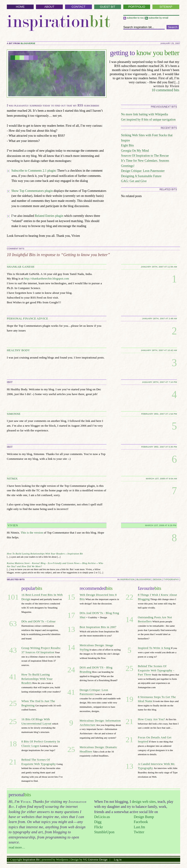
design (157, 579)
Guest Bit (107, 7)
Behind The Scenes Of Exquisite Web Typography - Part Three (156, 670)
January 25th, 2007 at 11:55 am (159, 267)
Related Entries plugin (49, 216)
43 (13, 650)
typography (171, 579)
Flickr (99, 827)
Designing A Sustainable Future (141, 176)
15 (71, 597)
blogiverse (28, 43)
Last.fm (139, 827)
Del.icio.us (102, 817)
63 (13, 624)
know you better (145, 53)
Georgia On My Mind (135, 151)
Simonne (14, 414)
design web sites (144, 802)
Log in (118, 860)
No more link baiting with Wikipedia (144, 114)
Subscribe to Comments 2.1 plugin (33, 171)
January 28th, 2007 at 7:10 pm (159, 382)
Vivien (13, 525)
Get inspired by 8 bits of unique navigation (148, 120)
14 (71, 647)
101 (13, 597)
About (49, 7)
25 (13, 703)
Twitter (139, 832)
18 (13, 744)
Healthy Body (18, 350)
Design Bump (144, 817)
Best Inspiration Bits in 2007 (98, 627)
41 (13, 677)
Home (20, 7)
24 (71, 670)
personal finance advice (27, 319)
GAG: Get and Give (134, 181)
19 (129, 699)
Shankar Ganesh (21, 267)
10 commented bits (165, 90)
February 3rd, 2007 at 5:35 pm (159, 447)
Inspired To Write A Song (154, 648)
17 (71, 615)
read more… (17, 847)
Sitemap (166, 7)
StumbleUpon (104, 832)
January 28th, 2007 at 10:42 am (159, 350)
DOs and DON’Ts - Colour (39, 621)
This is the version (32, 533)
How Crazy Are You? (151, 719)
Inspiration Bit (58, 23)
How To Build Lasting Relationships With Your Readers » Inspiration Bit (45, 554)
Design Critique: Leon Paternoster (143, 171)
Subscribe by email (157, 18)
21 (13, 762)
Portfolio (137, 7)
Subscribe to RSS (133, 18)
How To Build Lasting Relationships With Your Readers (37, 679)
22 (129, 597)
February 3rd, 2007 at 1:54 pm (159, 414)
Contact (79, 7)
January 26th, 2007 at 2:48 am (159, 318)
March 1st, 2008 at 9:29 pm (161, 525)
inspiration (128, 579)
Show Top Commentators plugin (32, 191)
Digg (98, 822)
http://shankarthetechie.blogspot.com (47, 278)
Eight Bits (127, 145)
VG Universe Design (95, 860)
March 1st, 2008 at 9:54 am (161, 479)
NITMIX (12, 479)
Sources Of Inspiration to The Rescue (145, 156)
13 (71, 629)
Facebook (141, 822)
